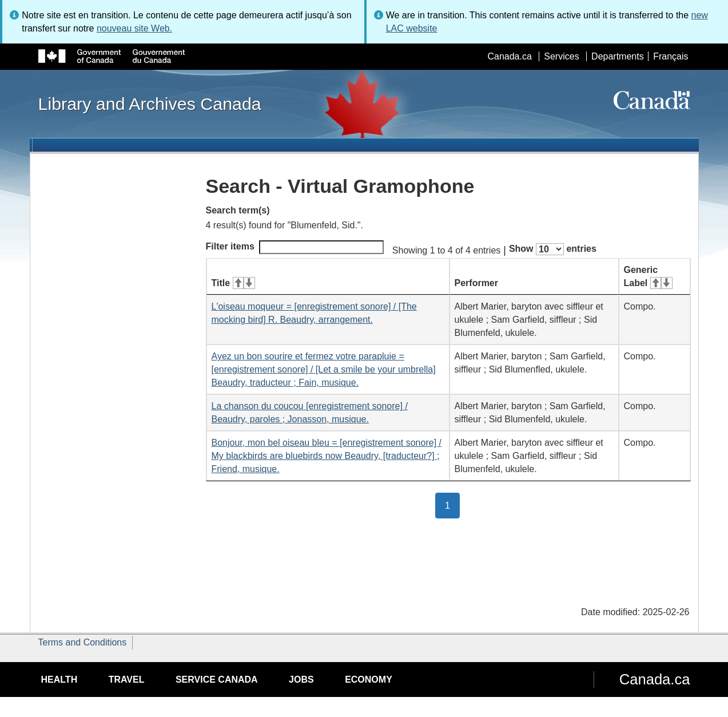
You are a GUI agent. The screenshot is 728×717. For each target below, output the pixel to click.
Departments (618, 56)
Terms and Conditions (83, 642)
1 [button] (452, 505)
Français (671, 56)
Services (561, 56)
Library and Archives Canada (150, 104)
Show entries (553, 249)
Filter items (295, 247)
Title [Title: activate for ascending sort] (233, 283)
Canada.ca (509, 56)
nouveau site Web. (134, 28)
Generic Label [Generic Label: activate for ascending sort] (648, 276)
